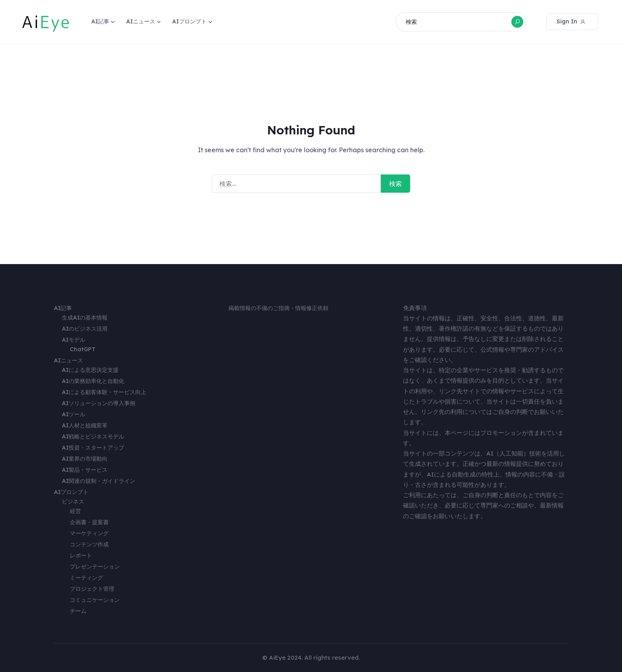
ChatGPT (83, 349)
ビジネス (73, 502)
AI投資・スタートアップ (93, 448)
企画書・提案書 (89, 522)
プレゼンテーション (95, 567)
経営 (75, 511)
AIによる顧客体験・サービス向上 (104, 392)
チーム (78, 611)
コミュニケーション (95, 600)
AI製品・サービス (85, 470)
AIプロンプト (189, 21)
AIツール (74, 414)
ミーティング (86, 578)
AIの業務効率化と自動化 (93, 381)
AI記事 (100, 21)
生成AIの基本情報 (85, 318)
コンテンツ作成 (89, 544)
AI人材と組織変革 (85, 425)
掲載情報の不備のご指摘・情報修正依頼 (278, 308)
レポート (81, 555)
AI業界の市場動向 (85, 459)
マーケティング (89, 533)
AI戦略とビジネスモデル (93, 437)
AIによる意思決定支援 (90, 370)
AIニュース (141, 21)
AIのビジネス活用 (85, 329)
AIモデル (74, 340)
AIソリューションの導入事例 (99, 403)
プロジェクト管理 (92, 589)
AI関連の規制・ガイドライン (99, 481)
